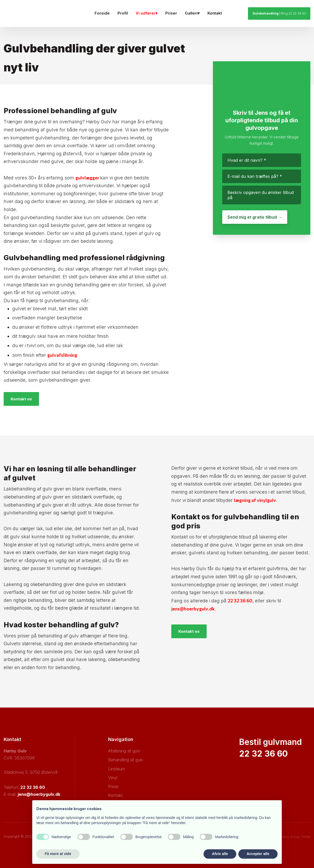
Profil (123, 13)
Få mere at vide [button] (58, 854)
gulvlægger (88, 178)
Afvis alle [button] (220, 854)
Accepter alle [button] (258, 854)
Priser (171, 13)
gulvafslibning (62, 355)
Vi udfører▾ (147, 13)
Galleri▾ (192, 13)
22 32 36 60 (240, 601)
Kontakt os (21, 399)
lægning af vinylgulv (255, 500)
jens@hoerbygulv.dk (193, 609)
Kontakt (215, 13)
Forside (102, 13)
